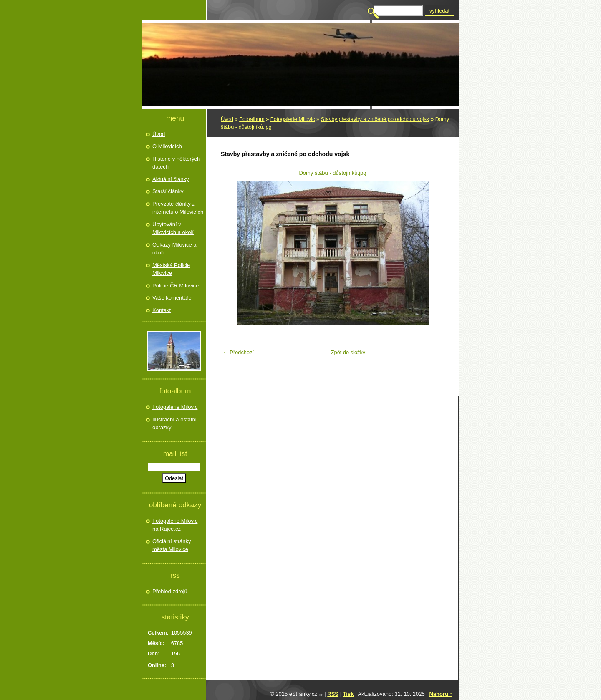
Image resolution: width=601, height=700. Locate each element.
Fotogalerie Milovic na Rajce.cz (175, 525)
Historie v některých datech (176, 163)
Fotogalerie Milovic (293, 119)
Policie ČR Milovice (176, 286)
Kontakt (162, 310)
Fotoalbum (252, 119)
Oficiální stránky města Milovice (172, 545)
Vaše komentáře (172, 298)
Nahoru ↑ (441, 694)
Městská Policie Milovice (171, 269)
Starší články (168, 191)
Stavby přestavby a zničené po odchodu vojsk (375, 119)
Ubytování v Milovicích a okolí (173, 228)
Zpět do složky (348, 352)
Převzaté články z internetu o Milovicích (178, 208)
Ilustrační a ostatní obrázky (174, 424)
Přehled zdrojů (170, 591)
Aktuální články (170, 179)
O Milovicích (167, 146)
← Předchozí (238, 352)
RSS (333, 694)
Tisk (348, 694)
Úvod (227, 119)
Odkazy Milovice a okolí (174, 249)
